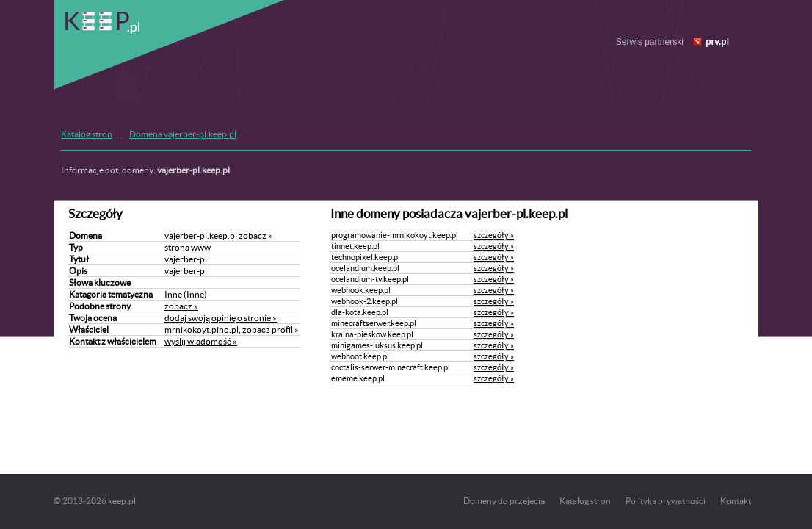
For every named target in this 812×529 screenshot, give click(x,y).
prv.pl (717, 42)
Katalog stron (87, 134)
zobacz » (255, 235)
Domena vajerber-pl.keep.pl (183, 134)
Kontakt (736, 501)
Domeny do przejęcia (504, 501)
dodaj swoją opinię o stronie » (221, 318)
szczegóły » (494, 235)
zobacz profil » (271, 330)
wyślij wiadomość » (201, 341)
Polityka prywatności (666, 501)
